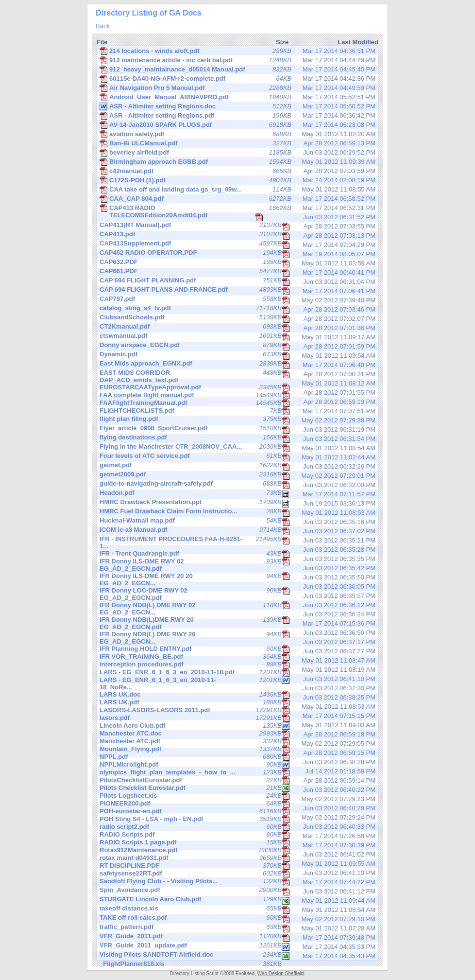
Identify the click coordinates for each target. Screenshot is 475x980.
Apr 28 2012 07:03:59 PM (237, 171)
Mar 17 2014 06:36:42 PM (237, 116)
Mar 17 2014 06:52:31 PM (237, 208)
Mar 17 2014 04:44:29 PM (237, 60)
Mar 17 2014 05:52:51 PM (237, 97)
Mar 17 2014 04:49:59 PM (237, 88)
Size (282, 42)
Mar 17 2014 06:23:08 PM (237, 125)
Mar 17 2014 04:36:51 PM (237, 51)
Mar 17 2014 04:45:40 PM (237, 70)
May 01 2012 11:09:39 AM (237, 162)
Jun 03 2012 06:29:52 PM (237, 153)
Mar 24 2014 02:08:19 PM (237, 180)
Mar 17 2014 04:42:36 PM (237, 79)
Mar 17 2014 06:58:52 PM (237, 199)
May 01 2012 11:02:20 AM (237, 134)
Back (103, 26)
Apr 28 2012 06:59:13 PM (237, 143)
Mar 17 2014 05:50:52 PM (237, 106)
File (102, 42)
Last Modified (358, 42)
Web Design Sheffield (281, 973)
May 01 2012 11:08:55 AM (237, 190)
